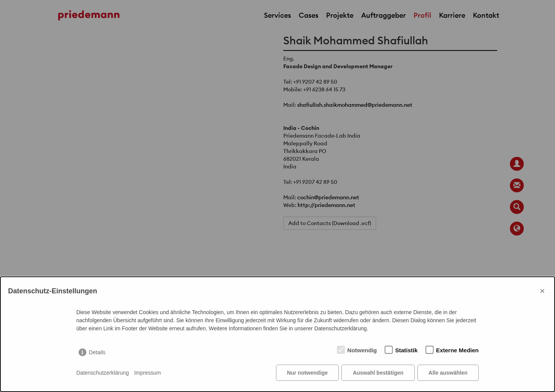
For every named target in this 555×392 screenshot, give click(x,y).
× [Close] (542, 291)
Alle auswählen (448, 373)
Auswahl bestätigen (378, 373)
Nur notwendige (308, 373)
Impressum (147, 373)
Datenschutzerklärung (103, 373)
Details (97, 352)
